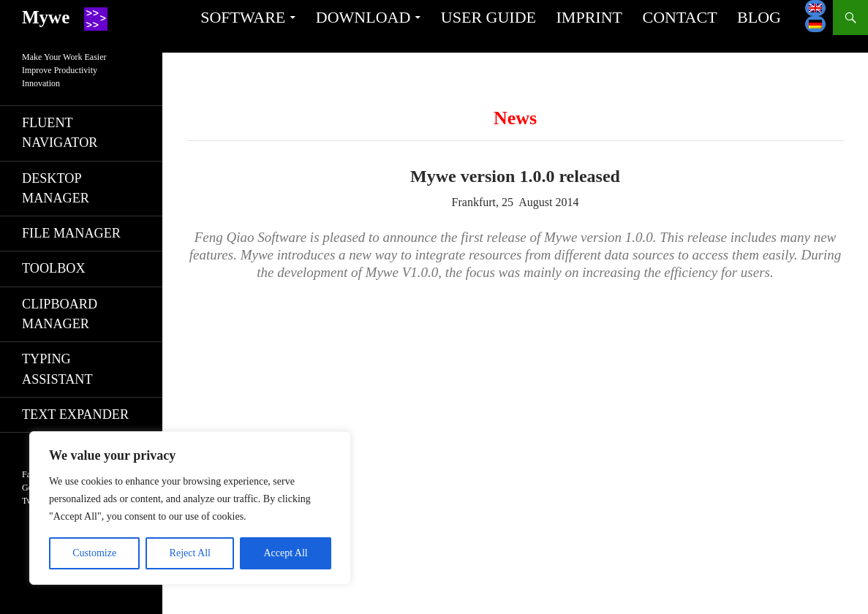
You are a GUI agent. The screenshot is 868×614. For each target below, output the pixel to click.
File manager (71, 233)
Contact (679, 17)
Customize (94, 553)
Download (363, 17)
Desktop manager (56, 188)
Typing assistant (57, 369)
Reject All (190, 553)
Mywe (46, 17)
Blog (759, 17)
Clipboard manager (60, 314)
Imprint (589, 17)
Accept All (285, 553)
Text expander (75, 414)
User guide (488, 17)
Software (243, 17)
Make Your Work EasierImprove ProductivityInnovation (64, 70)
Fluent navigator (60, 133)
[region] (190, 508)
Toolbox (54, 268)
